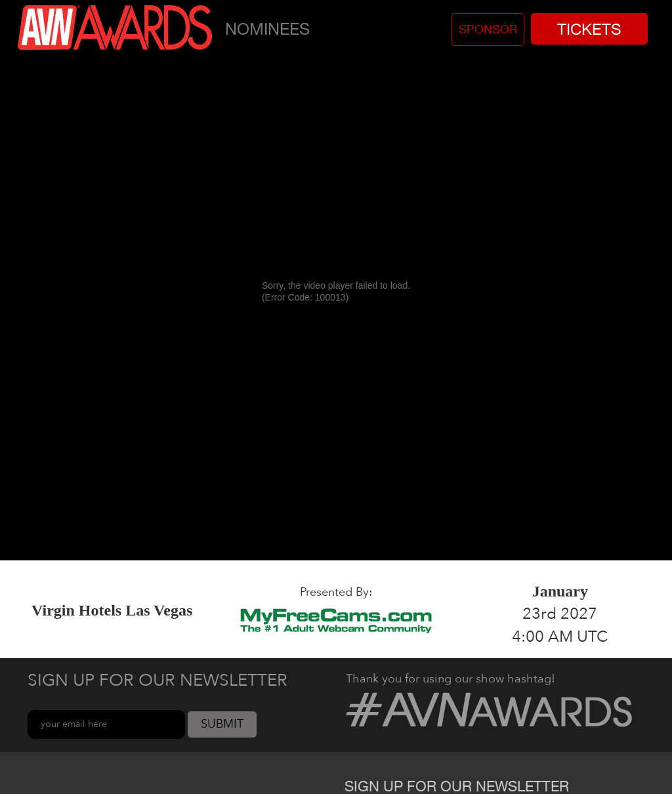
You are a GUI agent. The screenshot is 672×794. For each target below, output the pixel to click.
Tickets (589, 29)
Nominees (267, 29)
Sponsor (488, 29)
